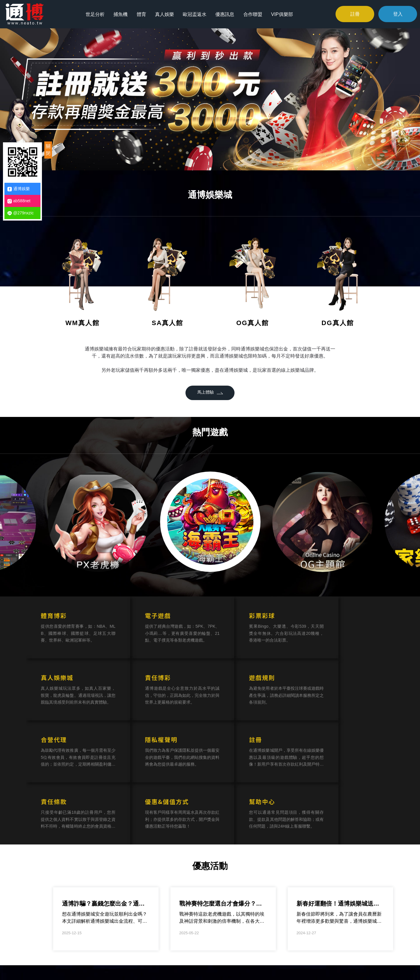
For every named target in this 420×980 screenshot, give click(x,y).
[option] (210, 98)
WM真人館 (82, 323)
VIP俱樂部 (283, 14)
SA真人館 (168, 323)
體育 (143, 14)
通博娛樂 (19, 189)
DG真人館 (338, 323)
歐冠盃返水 (196, 14)
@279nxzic (21, 213)
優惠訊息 (226, 14)
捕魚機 (122, 14)
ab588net (19, 201)
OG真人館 (253, 323)
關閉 (48, 150)
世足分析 (97, 14)
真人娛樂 (166, 14)
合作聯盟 (254, 14)
